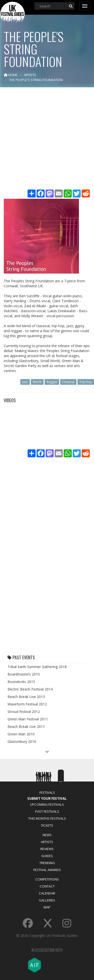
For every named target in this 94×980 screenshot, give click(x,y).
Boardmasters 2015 (24, 674)
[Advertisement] (47, 139)
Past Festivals (47, 811)
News (47, 835)
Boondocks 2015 (21, 682)
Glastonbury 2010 (22, 741)
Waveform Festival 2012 (27, 704)
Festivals (47, 792)
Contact (47, 886)
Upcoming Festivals (47, 804)
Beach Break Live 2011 (26, 727)
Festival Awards (47, 870)
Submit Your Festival (47, 798)
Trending (47, 863)
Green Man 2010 (21, 734)
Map (47, 907)
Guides (47, 856)
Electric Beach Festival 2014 (30, 689)
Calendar (47, 893)
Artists (47, 842)
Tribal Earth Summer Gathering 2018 (37, 667)
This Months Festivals (47, 818)
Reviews (47, 849)
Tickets (47, 825)
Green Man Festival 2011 (28, 719)
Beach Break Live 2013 (26, 697)
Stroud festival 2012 (24, 712)
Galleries (47, 900)
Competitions (47, 879)
